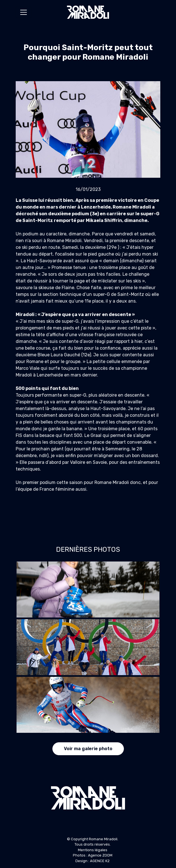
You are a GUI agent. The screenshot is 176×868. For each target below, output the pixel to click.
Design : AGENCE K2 (92, 861)
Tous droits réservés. (93, 844)
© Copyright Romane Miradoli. (93, 839)
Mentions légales (93, 850)
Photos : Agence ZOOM (93, 855)
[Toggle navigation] (24, 12)
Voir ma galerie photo (88, 749)
